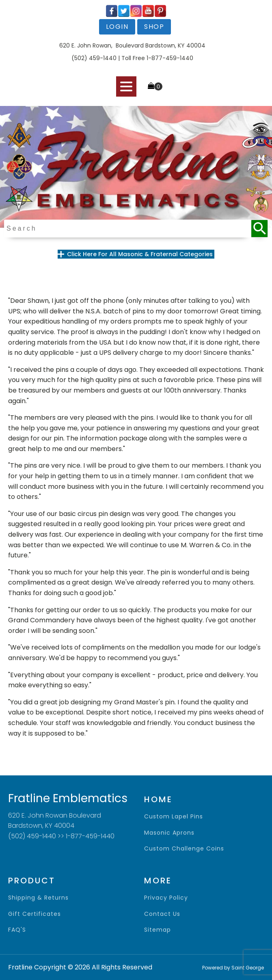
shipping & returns (38, 898)
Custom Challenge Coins (184, 849)
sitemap (158, 930)
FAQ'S (17, 930)
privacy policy (166, 898)
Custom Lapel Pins (174, 817)
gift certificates (35, 914)
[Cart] (155, 86)
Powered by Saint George (233, 968)
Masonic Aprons (169, 833)
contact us (162, 914)
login (117, 27)
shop (154, 27)
